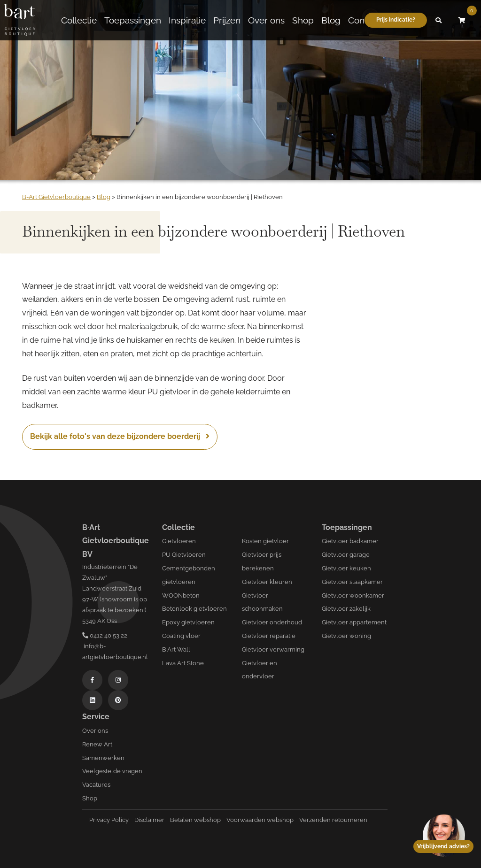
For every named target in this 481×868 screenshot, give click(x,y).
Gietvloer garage (346, 555)
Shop (303, 20)
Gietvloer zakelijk (346, 609)
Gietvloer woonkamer (353, 595)
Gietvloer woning (346, 636)
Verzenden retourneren (333, 820)
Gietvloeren (179, 541)
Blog (331, 20)
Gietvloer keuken (346, 568)
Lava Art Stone (183, 663)
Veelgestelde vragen (112, 771)
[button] (439, 20)
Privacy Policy (109, 820)
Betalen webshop (195, 820)
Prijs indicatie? (396, 20)
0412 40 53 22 (105, 635)
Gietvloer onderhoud (272, 622)
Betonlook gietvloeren (194, 609)
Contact (364, 20)
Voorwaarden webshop (260, 820)
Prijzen (227, 20)
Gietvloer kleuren (267, 582)
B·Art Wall (176, 649)
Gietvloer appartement (354, 622)
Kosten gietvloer (265, 541)
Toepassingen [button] (133, 20)
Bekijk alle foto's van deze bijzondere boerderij (120, 436)
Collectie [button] (79, 20)
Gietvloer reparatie (269, 636)
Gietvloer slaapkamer (352, 582)
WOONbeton (181, 595)
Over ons (266, 20)
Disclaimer (149, 820)
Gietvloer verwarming (273, 649)
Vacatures (96, 785)
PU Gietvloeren (184, 555)
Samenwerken (103, 758)
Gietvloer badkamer (350, 541)
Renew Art (97, 744)
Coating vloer (181, 636)
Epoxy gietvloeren (188, 622)
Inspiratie (187, 20)
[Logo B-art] (19, 20)
